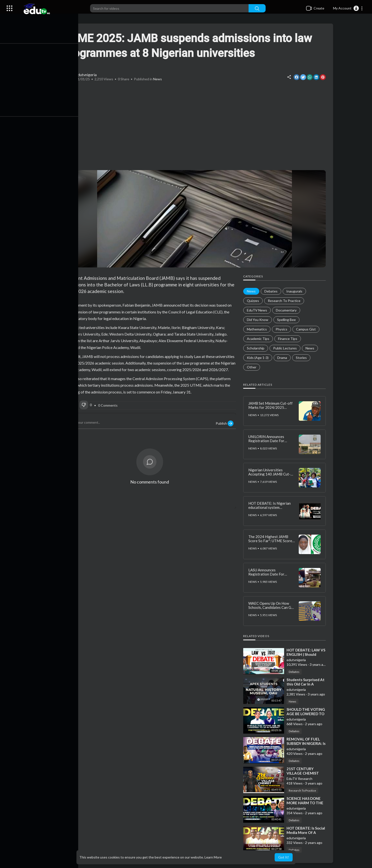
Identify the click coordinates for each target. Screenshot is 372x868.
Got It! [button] (284, 857)
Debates (295, 672)
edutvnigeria (87, 75)
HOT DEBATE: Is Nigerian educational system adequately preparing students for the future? (271, 509)
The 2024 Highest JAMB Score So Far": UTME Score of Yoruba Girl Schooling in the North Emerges (271, 543)
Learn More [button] (213, 857)
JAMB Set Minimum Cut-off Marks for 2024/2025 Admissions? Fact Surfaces (272, 407)
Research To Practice (304, 790)
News (159, 79)
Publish (226, 423)
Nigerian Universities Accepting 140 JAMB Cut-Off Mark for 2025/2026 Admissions (271, 476)
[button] (348, 8)
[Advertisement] (196, 126)
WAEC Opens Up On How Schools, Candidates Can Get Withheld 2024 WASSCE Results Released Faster (273, 609)
